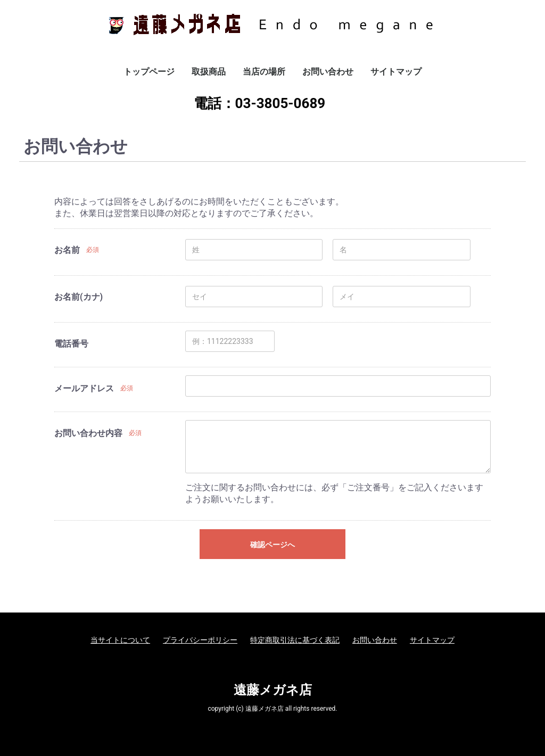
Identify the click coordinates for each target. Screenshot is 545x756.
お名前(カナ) (79, 297)
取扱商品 (209, 72)
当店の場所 (264, 72)
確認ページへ (272, 545)
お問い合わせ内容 (88, 433)
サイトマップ (396, 72)
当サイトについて (120, 640)
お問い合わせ (328, 72)
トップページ (149, 72)
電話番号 (71, 344)
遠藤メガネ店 (273, 690)
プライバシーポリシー (200, 640)
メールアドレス (84, 388)
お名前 (67, 250)
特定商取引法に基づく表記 (295, 640)
